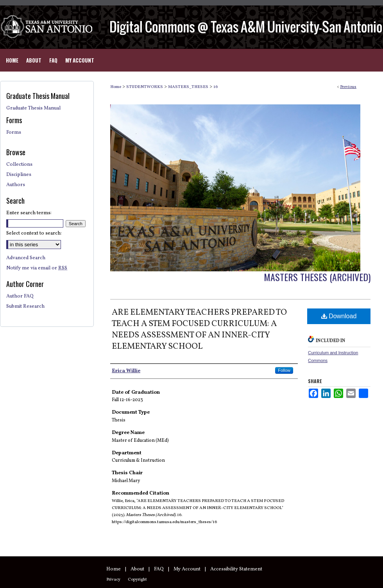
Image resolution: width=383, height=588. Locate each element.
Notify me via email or (37, 268)
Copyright (137, 580)
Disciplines (19, 175)
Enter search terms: (29, 213)
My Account (187, 569)
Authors (16, 185)
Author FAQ (20, 296)
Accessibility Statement (236, 569)
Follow (284, 370)
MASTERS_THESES (188, 87)
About (137, 569)
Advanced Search (26, 258)
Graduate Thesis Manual (33, 108)
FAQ (159, 569)
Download (339, 316)
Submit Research (25, 307)
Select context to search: (34, 233)
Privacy (113, 580)
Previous (348, 87)
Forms (14, 133)
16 (216, 87)
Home (116, 87)
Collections (19, 165)
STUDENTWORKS (145, 87)
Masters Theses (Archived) (317, 277)
